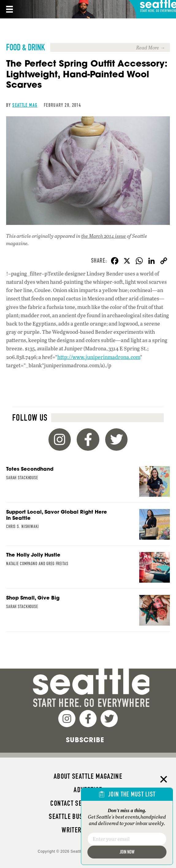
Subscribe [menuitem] (85, 740)
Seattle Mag (25, 105)
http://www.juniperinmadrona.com (99, 357)
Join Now (127, 852)
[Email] (127, 839)
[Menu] (9, 9)
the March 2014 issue (104, 236)
